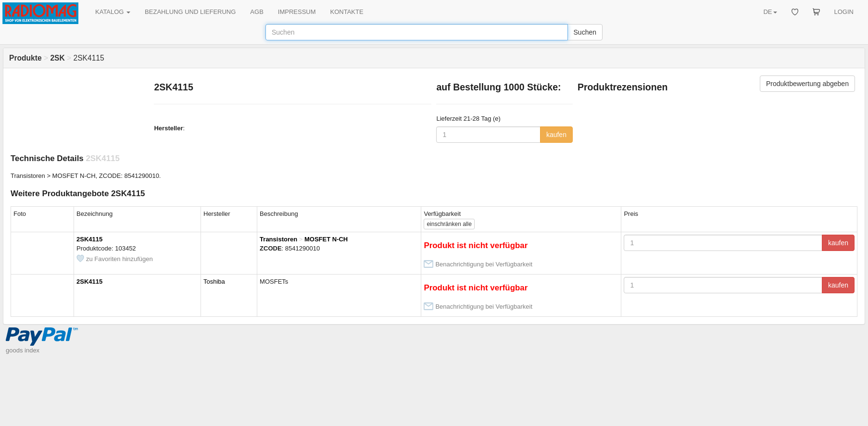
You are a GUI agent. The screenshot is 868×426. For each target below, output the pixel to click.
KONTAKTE (347, 12)
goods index (23, 350)
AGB (257, 12)
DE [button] (770, 12)
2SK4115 (89, 239)
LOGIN (844, 12)
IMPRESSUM (297, 12)
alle (449, 224)
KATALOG (113, 12)
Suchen (585, 32)
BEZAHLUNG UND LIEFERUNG (190, 12)
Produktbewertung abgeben (807, 84)
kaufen (556, 135)
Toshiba (214, 282)
